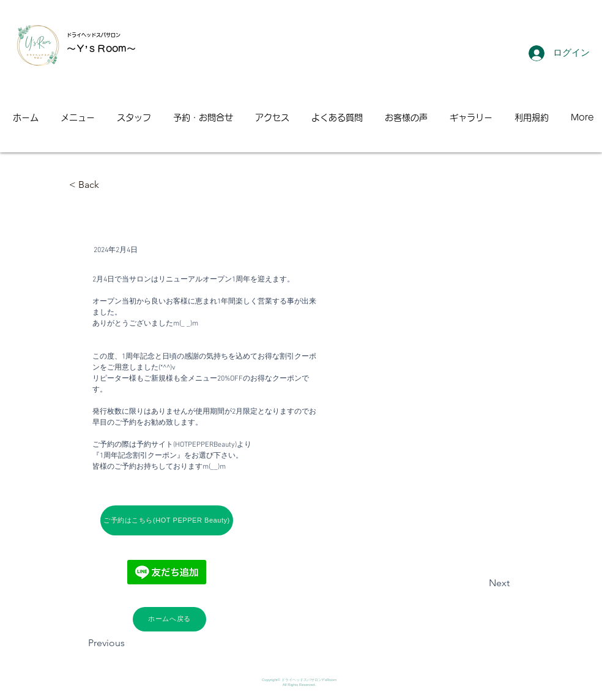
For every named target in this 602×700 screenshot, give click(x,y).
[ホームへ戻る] (169, 619)
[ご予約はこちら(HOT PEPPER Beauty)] (167, 520)
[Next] (479, 584)
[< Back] (110, 185)
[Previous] (128, 644)
